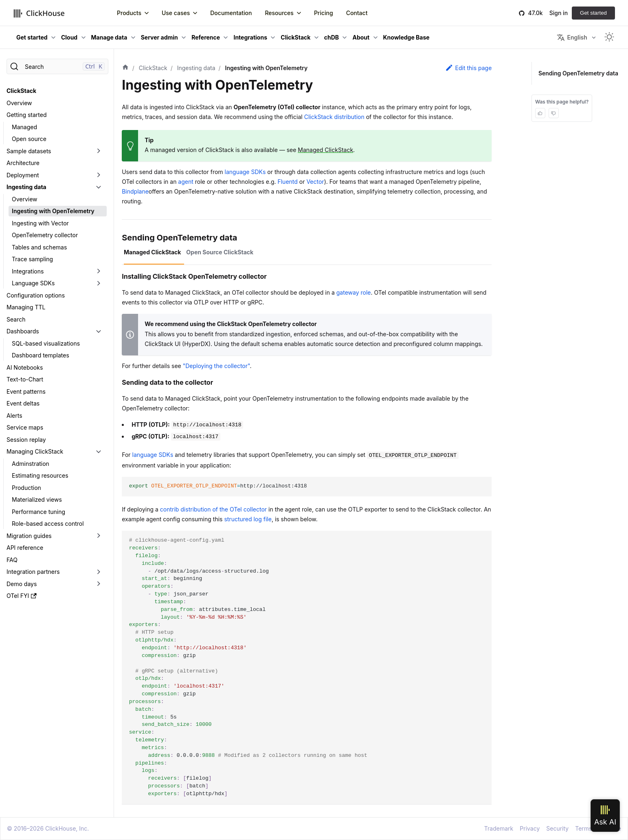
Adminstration (31, 464)
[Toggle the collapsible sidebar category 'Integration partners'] (99, 572)
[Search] (57, 66)
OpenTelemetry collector (45, 235)
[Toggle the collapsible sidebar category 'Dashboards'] (99, 331)
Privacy (530, 828)
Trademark (499, 828)
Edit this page (468, 68)
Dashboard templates (41, 355)
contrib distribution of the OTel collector (213, 509)
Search (16, 319)
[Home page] (125, 68)
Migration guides (29, 536)
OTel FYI (22, 596)
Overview (19, 103)
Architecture (23, 163)
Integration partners (33, 572)
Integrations (250, 37)
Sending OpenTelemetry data (579, 73)
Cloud (69, 37)
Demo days (22, 584)
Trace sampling (32, 259)
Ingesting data (26, 187)
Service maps (25, 427)
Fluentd (287, 182)
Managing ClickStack (35, 451)
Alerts (14, 416)
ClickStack (295, 37)
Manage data (109, 37)
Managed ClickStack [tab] (153, 252)
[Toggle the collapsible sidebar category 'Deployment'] (99, 175)
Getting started (27, 115)
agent (186, 182)
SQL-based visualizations (46, 343)
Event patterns (26, 391)
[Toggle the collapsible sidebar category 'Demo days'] (99, 584)
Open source (29, 139)
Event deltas (23, 403)
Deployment (23, 175)
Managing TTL (26, 307)
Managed (24, 127)
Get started (593, 13)
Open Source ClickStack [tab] (220, 252)
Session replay (26, 440)
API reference (25, 548)
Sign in (559, 13)
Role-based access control (48, 524)
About (361, 37)
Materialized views (37, 499)
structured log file (248, 519)
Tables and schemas (39, 247)
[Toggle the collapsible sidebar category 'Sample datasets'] (99, 151)
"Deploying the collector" (216, 366)
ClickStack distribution (334, 117)
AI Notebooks (25, 367)
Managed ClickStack (325, 150)
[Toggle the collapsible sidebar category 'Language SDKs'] (99, 283)
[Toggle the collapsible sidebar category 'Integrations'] (99, 271)
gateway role (354, 292)
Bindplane (135, 191)
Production (26, 488)
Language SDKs (33, 283)
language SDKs (245, 172)
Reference (206, 37)
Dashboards (23, 331)
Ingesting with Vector (40, 223)
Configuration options (36, 295)
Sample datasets (29, 151)
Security (557, 828)
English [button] (572, 37)
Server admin (159, 37)
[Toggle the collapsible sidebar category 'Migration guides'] (99, 536)
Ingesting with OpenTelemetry (53, 211)
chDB (332, 37)
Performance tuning (38, 512)
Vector (315, 182)
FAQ (12, 560)
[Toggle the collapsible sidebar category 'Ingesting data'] (99, 187)
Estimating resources (40, 475)
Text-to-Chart (25, 379)
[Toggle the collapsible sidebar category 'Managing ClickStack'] (99, 452)
